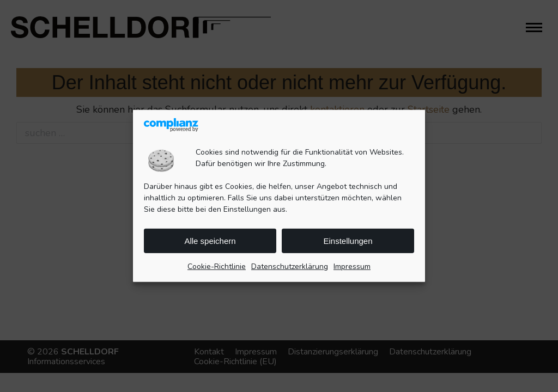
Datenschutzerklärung (290, 267)
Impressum (352, 267)
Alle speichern (210, 241)
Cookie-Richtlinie (217, 267)
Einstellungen (348, 241)
